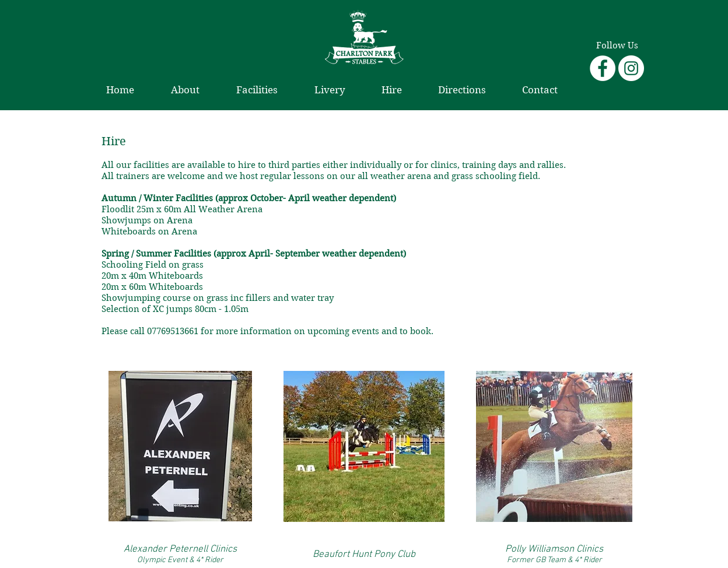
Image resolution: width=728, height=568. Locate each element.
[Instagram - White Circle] (631, 68)
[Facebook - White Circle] (603, 68)
